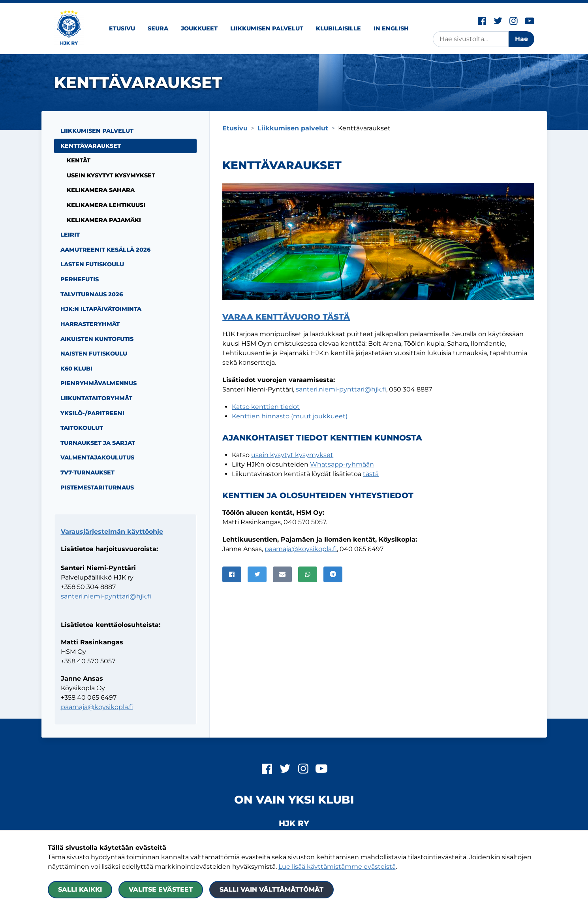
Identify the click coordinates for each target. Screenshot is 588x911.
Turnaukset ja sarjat (98, 443)
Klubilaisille (338, 28)
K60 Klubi (76, 369)
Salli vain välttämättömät (271, 889)
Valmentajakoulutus (97, 457)
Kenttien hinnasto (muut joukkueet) (290, 416)
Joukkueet (199, 28)
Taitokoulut (82, 428)
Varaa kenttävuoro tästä (286, 317)
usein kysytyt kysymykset (292, 455)
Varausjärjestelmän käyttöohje (112, 532)
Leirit (70, 235)
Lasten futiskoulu (92, 264)
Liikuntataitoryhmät (96, 398)
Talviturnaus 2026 (92, 294)
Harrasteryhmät (90, 324)
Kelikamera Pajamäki (104, 220)
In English (391, 28)
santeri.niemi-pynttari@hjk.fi (341, 389)
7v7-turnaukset (87, 472)
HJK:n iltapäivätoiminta (101, 309)
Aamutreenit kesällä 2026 (105, 250)
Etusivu (122, 28)
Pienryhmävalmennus (99, 383)
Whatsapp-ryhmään (342, 464)
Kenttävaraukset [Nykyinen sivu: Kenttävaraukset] (91, 146)
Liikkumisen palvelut (267, 28)
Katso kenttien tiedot (266, 407)
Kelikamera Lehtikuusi (106, 205)
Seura (158, 28)
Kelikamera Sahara (101, 190)
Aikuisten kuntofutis (97, 339)
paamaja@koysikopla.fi (301, 549)
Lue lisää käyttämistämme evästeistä (337, 867)
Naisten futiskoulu (94, 354)
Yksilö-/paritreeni (92, 413)
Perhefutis (80, 279)
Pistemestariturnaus (97, 487)
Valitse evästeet (161, 889)
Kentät (79, 160)
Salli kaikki (80, 889)
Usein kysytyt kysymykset (111, 175)
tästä (371, 474)
